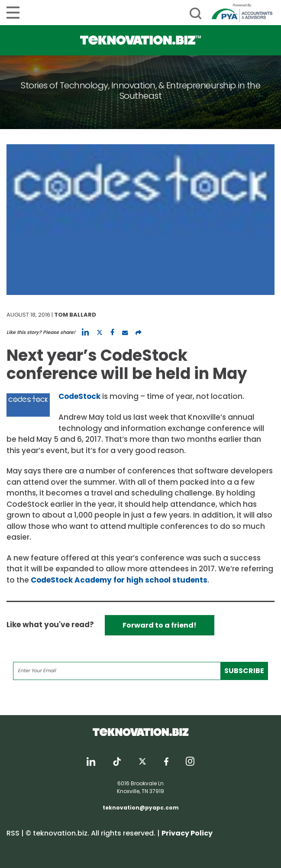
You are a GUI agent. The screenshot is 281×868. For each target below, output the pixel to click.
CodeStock (79, 396)
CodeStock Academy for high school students (119, 580)
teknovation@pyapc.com (141, 808)
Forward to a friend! (160, 625)
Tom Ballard (75, 315)
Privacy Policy (187, 833)
